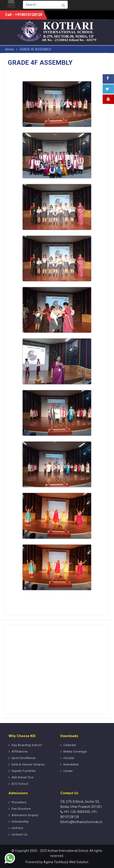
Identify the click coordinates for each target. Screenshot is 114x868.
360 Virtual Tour (23, 777)
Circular (69, 758)
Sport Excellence (24, 758)
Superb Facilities (24, 771)
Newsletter (71, 764)
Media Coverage (75, 751)
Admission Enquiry (25, 815)
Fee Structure (21, 809)
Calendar (70, 745)
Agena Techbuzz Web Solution (66, 862)
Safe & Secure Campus (28, 764)
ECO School (20, 784)
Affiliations (20, 751)
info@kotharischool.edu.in (83, 822)
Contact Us (20, 834)
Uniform (17, 828)
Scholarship (20, 822)
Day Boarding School (27, 745)
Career (68, 771)
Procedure (19, 802)
